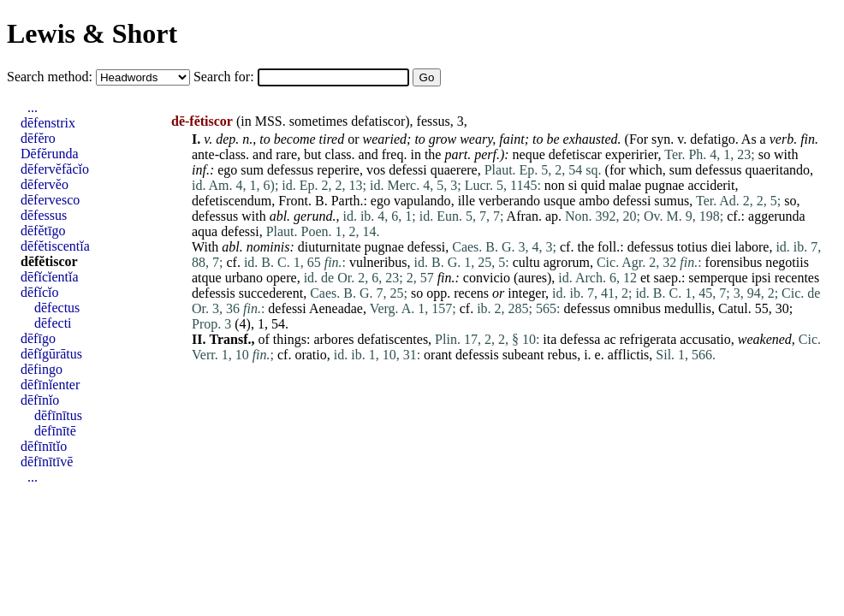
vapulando (422, 201)
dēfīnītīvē (47, 462)
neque (529, 154)
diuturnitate (330, 247)
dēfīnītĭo (44, 446)
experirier (632, 154)
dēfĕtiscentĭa (55, 246)
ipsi (761, 278)
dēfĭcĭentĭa (50, 277)
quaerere (454, 170)
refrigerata (648, 339)
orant (438, 355)
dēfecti (53, 323)
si (573, 185)
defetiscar (575, 154)
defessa (580, 339)
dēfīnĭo (40, 400)
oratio (310, 355)
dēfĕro (38, 138)
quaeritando (778, 170)
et (645, 278)
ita (550, 339)
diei (721, 247)
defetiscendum (232, 201)
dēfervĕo (45, 184)
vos (376, 170)
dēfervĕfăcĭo (55, 169)
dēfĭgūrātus (51, 354)
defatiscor (378, 121)
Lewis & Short (92, 33)
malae (625, 185)
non (555, 185)
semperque (718, 278)
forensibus (734, 262)
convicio (487, 278)
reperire (338, 170)
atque (207, 278)
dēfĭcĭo (39, 292)
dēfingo (42, 369)
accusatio (705, 339)
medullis (688, 308)
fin (808, 139)
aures (532, 278)
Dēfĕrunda (50, 154)
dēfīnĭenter (50, 385)
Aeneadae (336, 308)
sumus (672, 201)
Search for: (226, 77)
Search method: (51, 77)
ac (609, 339)
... (33, 107)
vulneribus (378, 262)
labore (752, 247)
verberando (509, 201)
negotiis (787, 262)
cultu (526, 262)
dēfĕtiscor (49, 261)
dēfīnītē (55, 431)
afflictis (629, 355)
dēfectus (57, 308)
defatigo (712, 139)
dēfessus (44, 215)
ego (227, 170)
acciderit (711, 185)
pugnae (664, 185)
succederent (271, 293)
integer (526, 293)
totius (692, 247)
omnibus (637, 308)
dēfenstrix (48, 123)
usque (559, 201)
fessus (434, 121)
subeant (523, 355)
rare (286, 154)
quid (593, 185)
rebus (563, 355)
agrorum (567, 262)
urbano (244, 278)
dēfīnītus (58, 415)
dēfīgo (38, 338)
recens (471, 293)
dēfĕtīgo (43, 231)
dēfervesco (50, 200)
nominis (268, 247)
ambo (594, 201)
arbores (333, 339)
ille (467, 201)
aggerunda (777, 216)
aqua (205, 231)
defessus (290, 170)
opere (282, 278)
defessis (214, 293)
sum (252, 170)
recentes (797, 278)
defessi (407, 170)
